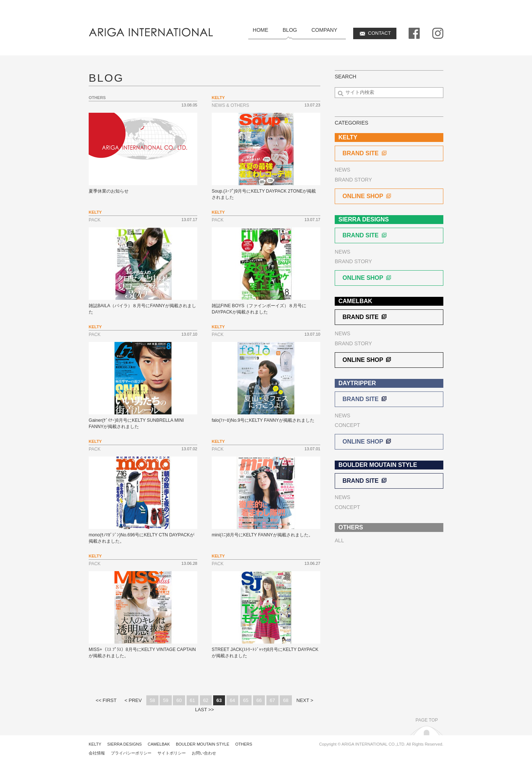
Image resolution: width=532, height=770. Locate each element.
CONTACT (379, 33)
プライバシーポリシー (131, 753)
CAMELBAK (159, 744)
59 (166, 700)
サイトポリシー (172, 753)
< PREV (133, 700)
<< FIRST (106, 700)
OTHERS (244, 744)
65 (246, 700)
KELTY (95, 744)
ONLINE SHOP (367, 196)
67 (272, 700)
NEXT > (305, 700)
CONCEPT (347, 425)
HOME (260, 30)
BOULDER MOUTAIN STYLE (203, 744)
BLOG (290, 30)
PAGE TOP (427, 720)
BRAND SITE (365, 153)
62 (206, 700)
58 (152, 700)
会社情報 (97, 753)
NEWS (342, 170)
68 (286, 700)
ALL (339, 540)
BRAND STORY (353, 180)
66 (259, 700)
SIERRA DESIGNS (124, 744)
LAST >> (204, 710)
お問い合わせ (204, 753)
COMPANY (324, 30)
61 (192, 700)
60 (179, 700)
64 (232, 700)
